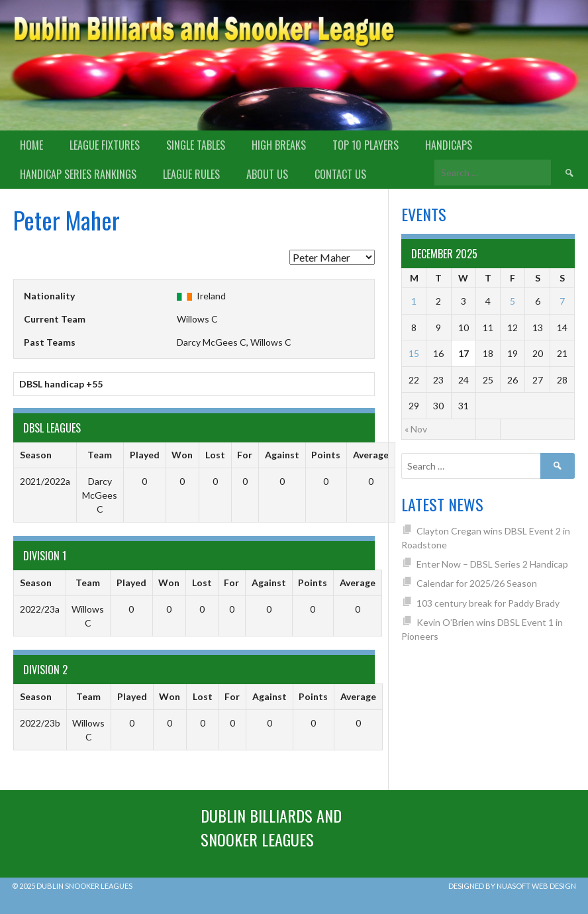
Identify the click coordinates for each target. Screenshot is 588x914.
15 (414, 353)
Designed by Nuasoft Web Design (512, 886)
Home (31, 145)
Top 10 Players (366, 145)
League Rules (191, 174)
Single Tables (196, 145)
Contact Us (340, 174)
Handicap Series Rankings (78, 174)
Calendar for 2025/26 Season (477, 583)
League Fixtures (105, 145)
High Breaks (279, 145)
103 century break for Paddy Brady (488, 603)
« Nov (416, 429)
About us (267, 174)
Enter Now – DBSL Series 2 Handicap (492, 564)
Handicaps (449, 145)
